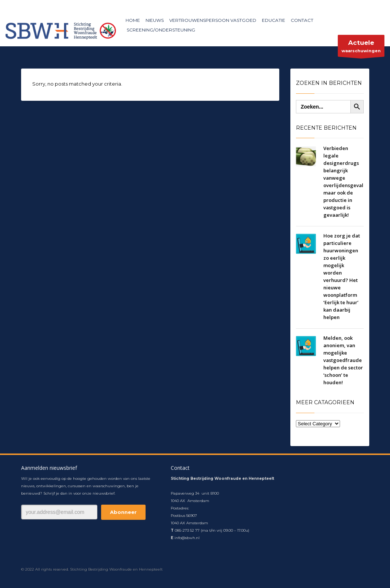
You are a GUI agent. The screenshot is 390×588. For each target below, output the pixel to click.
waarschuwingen (361, 48)
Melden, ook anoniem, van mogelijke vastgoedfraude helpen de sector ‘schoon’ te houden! (343, 360)
